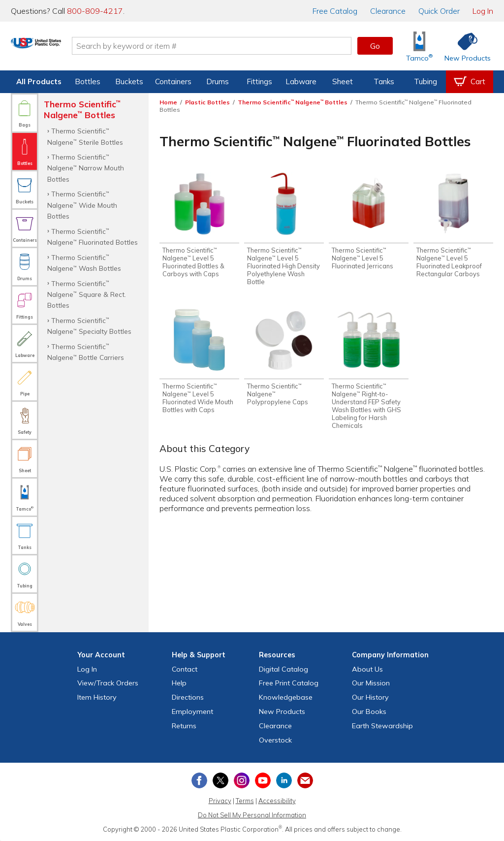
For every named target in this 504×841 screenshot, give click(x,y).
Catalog (335, 11)
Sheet (343, 81)
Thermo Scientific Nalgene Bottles (293, 102)
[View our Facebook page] (199, 780)
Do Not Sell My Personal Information (252, 815)
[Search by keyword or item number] (245, 46)
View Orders (108, 683)
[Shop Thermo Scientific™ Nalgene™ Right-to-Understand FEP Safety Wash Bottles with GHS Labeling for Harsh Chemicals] (369, 371)
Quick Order (439, 11)
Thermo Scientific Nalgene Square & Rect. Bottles (87, 294)
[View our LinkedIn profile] (284, 780)
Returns (184, 726)
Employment (192, 712)
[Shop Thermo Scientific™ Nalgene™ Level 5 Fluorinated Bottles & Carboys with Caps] (199, 226)
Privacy (220, 801)
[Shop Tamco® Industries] (419, 46)
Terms (245, 801)
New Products (282, 712)
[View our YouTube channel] (263, 780)
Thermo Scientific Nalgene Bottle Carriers (86, 352)
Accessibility (277, 801)
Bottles (88, 81)
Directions (188, 697)
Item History (97, 697)
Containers (173, 81)
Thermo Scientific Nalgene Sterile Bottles (85, 136)
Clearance (388, 11)
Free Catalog (289, 683)
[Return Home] (69, 48)
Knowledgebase (286, 697)
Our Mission (371, 683)
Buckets (129, 81)
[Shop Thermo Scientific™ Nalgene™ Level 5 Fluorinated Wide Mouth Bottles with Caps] (199, 363)
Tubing (425, 81)
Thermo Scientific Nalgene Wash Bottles (84, 263)
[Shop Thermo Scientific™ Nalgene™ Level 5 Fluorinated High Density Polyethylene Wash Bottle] (284, 230)
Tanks (384, 81)
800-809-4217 (95, 11)
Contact (185, 669)
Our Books (369, 712)
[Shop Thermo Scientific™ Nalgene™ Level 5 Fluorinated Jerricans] (369, 222)
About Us (367, 669)
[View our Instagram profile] (242, 780)
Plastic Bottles (207, 102)
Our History (370, 697)
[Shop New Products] (464, 46)
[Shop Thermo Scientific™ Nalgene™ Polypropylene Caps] (284, 359)
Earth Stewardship (382, 726)
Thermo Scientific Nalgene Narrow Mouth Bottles (86, 168)
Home (168, 102)
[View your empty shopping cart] (470, 82)
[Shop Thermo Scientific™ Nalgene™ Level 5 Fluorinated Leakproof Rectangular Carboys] (453, 226)
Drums (218, 81)
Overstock (275, 740)
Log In (483, 11)
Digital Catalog (283, 669)
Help (179, 683)
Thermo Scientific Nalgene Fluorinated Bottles (93, 237)
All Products (39, 81)
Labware (301, 81)
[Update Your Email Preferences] (305, 780)
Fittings (259, 81)
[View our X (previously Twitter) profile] (220, 780)
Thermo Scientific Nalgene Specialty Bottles (89, 326)
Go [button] (375, 46)
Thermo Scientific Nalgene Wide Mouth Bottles (82, 205)
